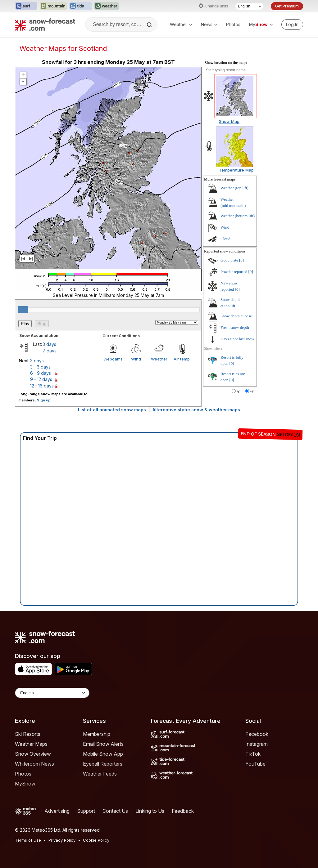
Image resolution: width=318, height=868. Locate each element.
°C (239, 392)
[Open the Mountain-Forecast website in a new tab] (53, 6)
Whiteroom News (34, 764)
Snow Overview (33, 754)
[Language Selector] (249, 6)
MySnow (25, 784)
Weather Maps (31, 744)
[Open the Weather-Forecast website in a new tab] (106, 6)
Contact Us (115, 811)
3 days (49, 344)
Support (86, 811)
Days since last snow (237, 339)
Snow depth (236, 316)
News (209, 24)
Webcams (113, 359)
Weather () (234, 188)
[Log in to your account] (292, 25)
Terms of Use (28, 840)
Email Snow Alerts (103, 744)
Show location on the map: (226, 63)
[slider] (23, 310)
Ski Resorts (28, 734)
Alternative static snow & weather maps (196, 410)
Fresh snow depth (235, 327)
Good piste (229, 260)
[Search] (150, 25)
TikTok (253, 754)
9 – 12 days (41, 379)
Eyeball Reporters (103, 764)
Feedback (183, 811)
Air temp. (182, 359)
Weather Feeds (100, 774)
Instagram (257, 744)
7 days (50, 351)
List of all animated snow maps (112, 410)
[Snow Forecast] (45, 25)
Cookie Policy (96, 840)
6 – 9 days (41, 373)
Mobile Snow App (103, 754)
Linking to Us (150, 811)
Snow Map (229, 121)
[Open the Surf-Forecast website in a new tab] (26, 6)
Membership (97, 734)
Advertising (57, 811)
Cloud (225, 239)
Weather (181, 24)
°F (252, 392)
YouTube (255, 764)
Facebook (257, 734)
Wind (136, 359)
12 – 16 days (42, 386)
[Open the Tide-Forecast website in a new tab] (80, 6)
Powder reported (234, 272)
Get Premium (287, 6)
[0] (241, 260)
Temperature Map (236, 170)
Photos (233, 24)
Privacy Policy (62, 840)
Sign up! (44, 400)
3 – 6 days (40, 367)
